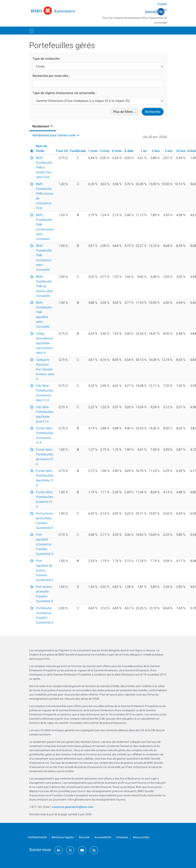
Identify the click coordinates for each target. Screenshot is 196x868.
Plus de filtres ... (125, 112)
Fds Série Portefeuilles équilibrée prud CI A (45, 414)
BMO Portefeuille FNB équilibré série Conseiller (44, 315)
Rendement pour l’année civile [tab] (54, 135)
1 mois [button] (93, 151)
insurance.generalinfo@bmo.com (72, 807)
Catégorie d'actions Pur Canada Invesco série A (45, 369)
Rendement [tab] (41, 126)
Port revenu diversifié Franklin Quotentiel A (45, 594)
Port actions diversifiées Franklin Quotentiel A (45, 521)
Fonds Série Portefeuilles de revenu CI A (45, 457)
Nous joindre (141, 837)
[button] (32, 151)
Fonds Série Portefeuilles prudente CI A (45, 499)
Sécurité (84, 837)
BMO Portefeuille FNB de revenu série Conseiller (44, 286)
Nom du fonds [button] (42, 149)
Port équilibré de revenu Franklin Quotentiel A (45, 570)
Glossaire (122, 837)
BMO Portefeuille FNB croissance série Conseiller (44, 258)
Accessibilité (103, 837)
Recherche (153, 112)
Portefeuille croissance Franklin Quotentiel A (45, 615)
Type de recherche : (47, 59)
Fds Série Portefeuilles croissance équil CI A (45, 393)
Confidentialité (37, 837)
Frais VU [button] (62, 151)
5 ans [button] (169, 151)
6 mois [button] (117, 151)
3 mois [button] (105, 151)
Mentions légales (63, 837)
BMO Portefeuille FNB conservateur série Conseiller (45, 227)
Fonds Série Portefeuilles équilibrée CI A (45, 478)
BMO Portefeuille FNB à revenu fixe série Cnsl (44, 168)
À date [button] (129, 151)
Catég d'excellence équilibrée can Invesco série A (44, 343)
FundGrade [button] (78, 151)
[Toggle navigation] (32, 31)
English (162, 4)
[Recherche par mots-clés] (98, 84)
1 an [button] (144, 151)
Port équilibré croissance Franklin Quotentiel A (45, 544)
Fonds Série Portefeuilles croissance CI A (45, 435)
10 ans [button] (181, 151)
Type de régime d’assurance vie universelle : (65, 93)
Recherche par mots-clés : (51, 76)
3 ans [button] (156, 151)
